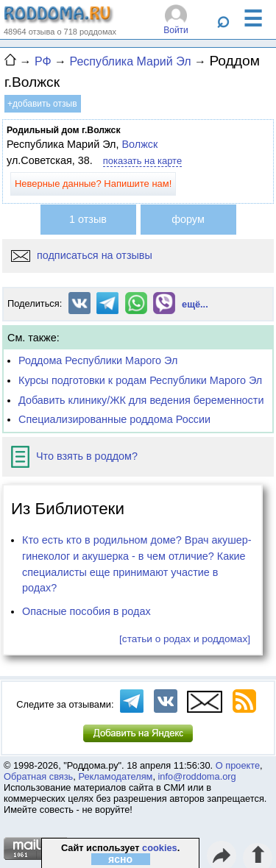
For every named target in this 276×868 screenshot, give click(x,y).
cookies (160, 848)
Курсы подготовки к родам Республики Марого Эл (140, 380)
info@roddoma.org (197, 776)
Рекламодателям (115, 776)
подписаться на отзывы (82, 255)
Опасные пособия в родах (86, 611)
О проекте (238, 765)
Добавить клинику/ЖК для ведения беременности (141, 400)
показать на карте (142, 161)
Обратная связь (38, 776)
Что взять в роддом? (74, 456)
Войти (176, 30)
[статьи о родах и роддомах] (185, 639)
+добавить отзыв (42, 104)
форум (188, 219)
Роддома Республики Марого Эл (98, 360)
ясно (120, 859)
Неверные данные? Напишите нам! (93, 184)
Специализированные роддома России (114, 419)
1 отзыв (88, 219)
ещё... (195, 304)
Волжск (139, 144)
